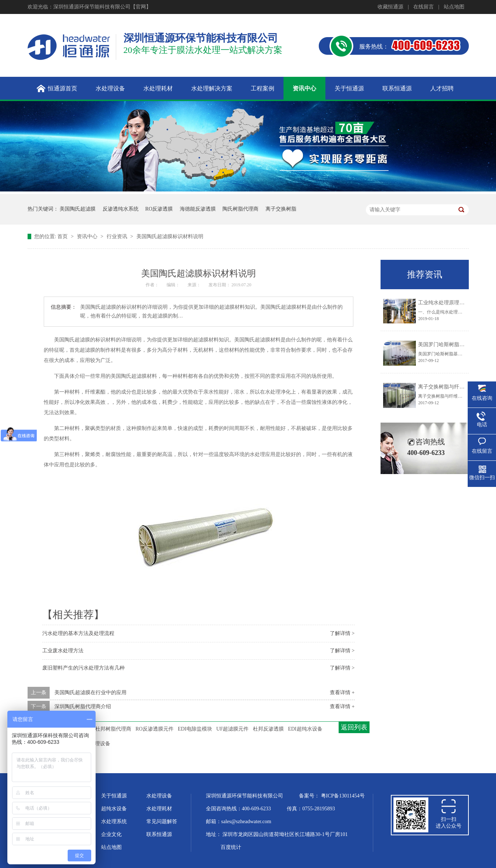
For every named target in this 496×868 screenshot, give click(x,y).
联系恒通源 (159, 834)
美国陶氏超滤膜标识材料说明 (170, 236)
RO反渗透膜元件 (155, 729)
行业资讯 (118, 236)
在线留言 (424, 7)
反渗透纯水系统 (121, 209)
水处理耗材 (159, 809)
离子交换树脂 (281, 209)
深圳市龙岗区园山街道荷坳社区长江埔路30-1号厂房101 (285, 834)
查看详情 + (342, 693)
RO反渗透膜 (159, 209)
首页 (63, 236)
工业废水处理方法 (63, 651)
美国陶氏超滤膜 (78, 209)
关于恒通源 (114, 796)
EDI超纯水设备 (305, 729)
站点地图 (454, 7)
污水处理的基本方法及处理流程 (78, 633)
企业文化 (111, 834)
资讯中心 (88, 236)
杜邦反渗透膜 (268, 729)
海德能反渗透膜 (198, 209)
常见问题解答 (162, 822)
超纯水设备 (114, 809)
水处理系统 (114, 822)
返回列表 (354, 727)
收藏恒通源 (390, 7)
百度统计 (231, 847)
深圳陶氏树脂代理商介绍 (83, 706)
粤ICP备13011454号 (343, 796)
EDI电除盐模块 (195, 729)
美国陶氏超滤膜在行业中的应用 (90, 693)
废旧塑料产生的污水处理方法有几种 (83, 668)
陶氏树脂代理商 (240, 209)
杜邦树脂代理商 (113, 729)
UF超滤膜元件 (232, 729)
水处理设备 (159, 796)
